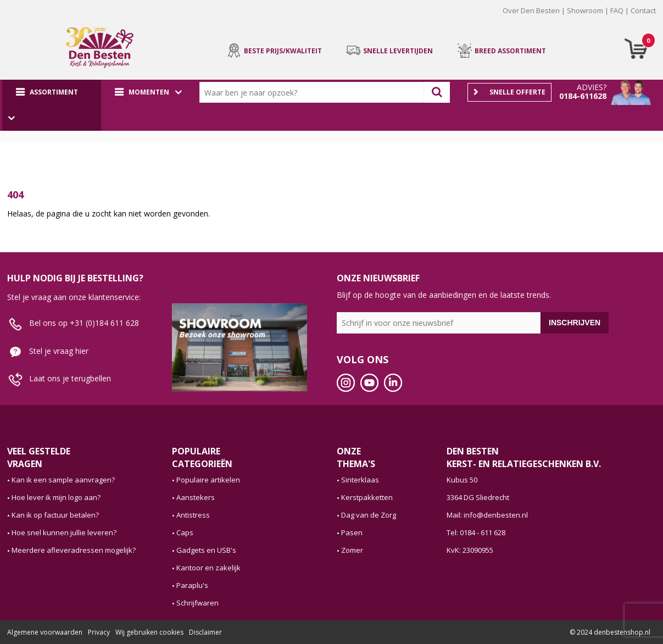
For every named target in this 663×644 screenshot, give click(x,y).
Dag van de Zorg (369, 515)
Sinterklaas (360, 480)
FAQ (617, 10)
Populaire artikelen (208, 480)
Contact (643, 10)
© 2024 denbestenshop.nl (610, 632)
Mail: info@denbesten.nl (487, 515)
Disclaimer (205, 632)
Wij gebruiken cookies (149, 632)
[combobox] (314, 92)
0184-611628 (583, 96)
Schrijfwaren (197, 603)
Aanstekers (196, 497)
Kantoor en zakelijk (208, 568)
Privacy (99, 632)
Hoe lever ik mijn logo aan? (56, 497)
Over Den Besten (531, 10)
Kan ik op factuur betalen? (55, 515)
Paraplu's (192, 585)
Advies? (592, 87)
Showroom (585, 10)
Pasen (352, 532)
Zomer (352, 550)
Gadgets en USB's (206, 550)
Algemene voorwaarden (45, 632)
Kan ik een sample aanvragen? (63, 480)
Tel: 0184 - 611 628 (476, 532)
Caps (185, 532)
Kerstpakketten (367, 497)
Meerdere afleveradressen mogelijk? (74, 550)
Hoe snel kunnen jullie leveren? (64, 532)
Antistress (193, 515)
